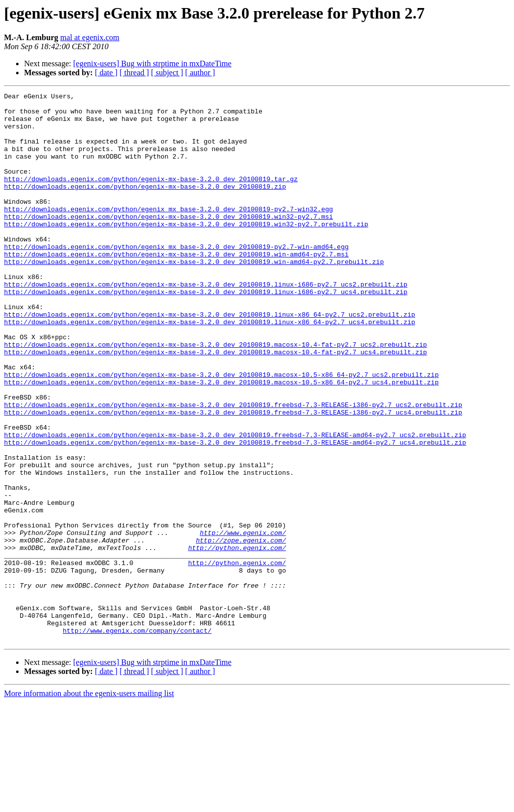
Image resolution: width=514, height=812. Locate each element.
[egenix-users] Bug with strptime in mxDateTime (152, 63)
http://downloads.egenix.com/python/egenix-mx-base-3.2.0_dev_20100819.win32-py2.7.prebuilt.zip (186, 251)
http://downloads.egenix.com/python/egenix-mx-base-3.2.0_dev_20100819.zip (145, 206)
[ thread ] (134, 73)
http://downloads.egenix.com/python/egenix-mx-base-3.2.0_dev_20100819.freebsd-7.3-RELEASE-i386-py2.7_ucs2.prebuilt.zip (233, 468)
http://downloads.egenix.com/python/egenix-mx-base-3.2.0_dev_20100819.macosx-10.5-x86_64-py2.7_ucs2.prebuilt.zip (221, 432)
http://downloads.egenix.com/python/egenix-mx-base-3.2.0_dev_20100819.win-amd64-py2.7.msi (176, 287)
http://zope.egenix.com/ (241, 630)
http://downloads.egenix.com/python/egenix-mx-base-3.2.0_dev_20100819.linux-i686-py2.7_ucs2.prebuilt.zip (206, 323)
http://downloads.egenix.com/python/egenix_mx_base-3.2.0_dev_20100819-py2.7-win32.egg (168, 233)
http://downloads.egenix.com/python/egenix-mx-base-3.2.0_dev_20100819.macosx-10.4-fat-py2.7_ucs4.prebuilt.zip (215, 404)
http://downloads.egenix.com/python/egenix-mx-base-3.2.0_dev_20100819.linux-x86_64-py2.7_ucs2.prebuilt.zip (210, 359)
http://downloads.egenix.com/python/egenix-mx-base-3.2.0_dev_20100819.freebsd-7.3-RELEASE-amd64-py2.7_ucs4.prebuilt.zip (235, 513)
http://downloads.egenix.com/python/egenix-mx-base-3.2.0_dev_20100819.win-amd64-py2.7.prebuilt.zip (194, 296)
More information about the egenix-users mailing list (89, 803)
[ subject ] (167, 73)
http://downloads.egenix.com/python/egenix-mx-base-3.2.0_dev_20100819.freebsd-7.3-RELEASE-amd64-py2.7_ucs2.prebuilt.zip (235, 504)
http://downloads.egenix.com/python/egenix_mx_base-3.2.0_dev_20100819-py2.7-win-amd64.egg (176, 278)
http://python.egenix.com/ (237, 639)
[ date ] (106, 73)
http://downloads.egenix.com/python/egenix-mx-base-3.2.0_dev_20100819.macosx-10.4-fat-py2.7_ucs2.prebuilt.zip (215, 395)
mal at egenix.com (90, 37)
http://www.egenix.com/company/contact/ (137, 739)
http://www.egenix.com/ (243, 621)
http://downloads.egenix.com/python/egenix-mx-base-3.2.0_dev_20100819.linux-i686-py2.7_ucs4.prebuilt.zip (206, 332)
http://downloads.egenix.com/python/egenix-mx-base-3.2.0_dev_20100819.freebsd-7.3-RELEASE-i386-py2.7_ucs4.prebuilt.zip (233, 477)
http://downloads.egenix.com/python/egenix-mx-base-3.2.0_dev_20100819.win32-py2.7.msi (168, 242)
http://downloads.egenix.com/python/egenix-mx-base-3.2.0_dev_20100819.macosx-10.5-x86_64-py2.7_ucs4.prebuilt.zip (221, 441)
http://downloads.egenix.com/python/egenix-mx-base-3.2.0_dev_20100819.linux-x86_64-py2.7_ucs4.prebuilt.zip (210, 368)
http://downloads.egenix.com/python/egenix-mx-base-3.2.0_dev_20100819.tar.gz (151, 197)
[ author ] (200, 73)
